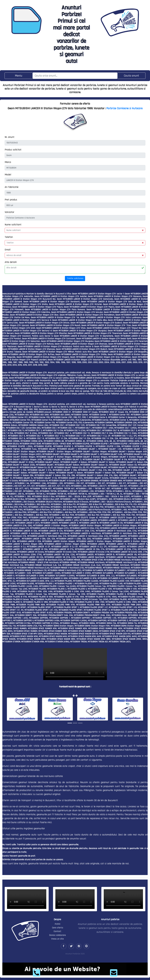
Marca (8, 162)
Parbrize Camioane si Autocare (124, 108)
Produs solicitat (13, 150)
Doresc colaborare (57, 935)
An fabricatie (12, 187)
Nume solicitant (13, 225)
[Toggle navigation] (19, 76)
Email (8, 250)
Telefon (9, 237)
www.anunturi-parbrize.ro (14, 294)
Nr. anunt (10, 137)
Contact (57, 931)
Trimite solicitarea (75, 278)
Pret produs (11, 200)
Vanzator (9, 212)
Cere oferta (57, 928)
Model (8, 175)
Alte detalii (11, 262)
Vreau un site (57, 939)
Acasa (57, 924)
